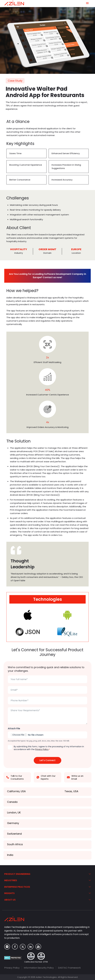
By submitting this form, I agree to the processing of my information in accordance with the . (49, 748)
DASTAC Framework (69, 968)
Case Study (15, 81)
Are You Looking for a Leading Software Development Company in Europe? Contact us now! (47, 276)
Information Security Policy (39, 968)
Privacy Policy (42, 749)
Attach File (14, 729)
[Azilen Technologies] (14, 3)
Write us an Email (75, 777)
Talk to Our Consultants (15, 777)
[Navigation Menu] (87, 3)
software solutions (16, 238)
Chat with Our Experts (46, 777)
